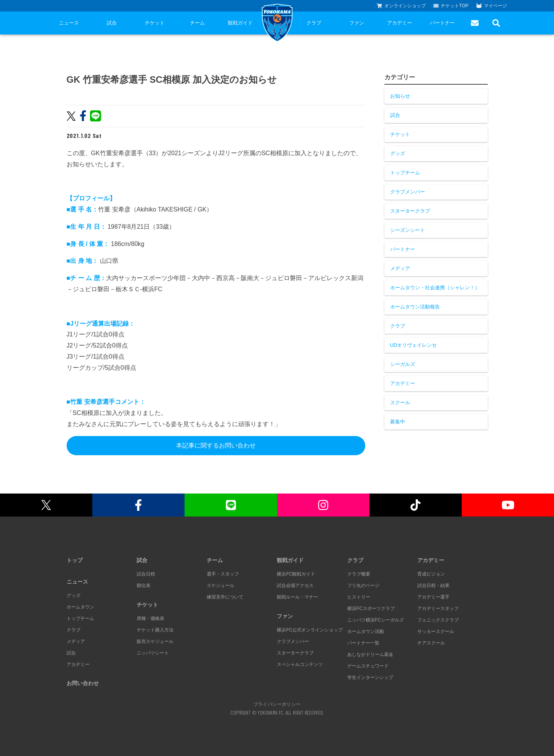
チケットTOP (451, 6)
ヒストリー (359, 597)
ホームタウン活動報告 (415, 307)
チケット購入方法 (155, 630)
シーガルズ (403, 364)
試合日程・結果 (433, 585)
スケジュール (221, 585)
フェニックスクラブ (438, 620)
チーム (197, 23)
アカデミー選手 (433, 597)
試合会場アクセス (295, 585)
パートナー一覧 (363, 643)
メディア (400, 268)
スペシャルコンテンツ (300, 664)
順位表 (144, 585)
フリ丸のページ (363, 585)
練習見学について (225, 597)
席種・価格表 (150, 618)
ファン (357, 23)
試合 (112, 23)
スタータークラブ (410, 211)
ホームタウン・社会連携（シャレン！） (435, 288)
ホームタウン (80, 607)
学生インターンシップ (370, 677)
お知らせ (400, 96)
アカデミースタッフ (438, 608)
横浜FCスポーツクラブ (371, 608)
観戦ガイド (240, 23)
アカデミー (400, 23)
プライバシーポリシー (277, 704)
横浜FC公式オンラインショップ (310, 630)
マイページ (492, 6)
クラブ (314, 23)
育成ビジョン (431, 574)
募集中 (398, 422)
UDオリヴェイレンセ (414, 345)
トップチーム (405, 173)
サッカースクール (436, 631)
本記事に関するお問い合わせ (216, 445)
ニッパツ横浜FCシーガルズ (376, 620)
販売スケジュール (155, 641)
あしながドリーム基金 (370, 654)
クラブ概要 (359, 574)
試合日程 (146, 574)
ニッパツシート (153, 653)
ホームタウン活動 (366, 631)
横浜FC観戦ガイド (296, 574)
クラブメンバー (408, 192)
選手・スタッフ (223, 574)
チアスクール (431, 643)
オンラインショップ (401, 6)
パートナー (442, 23)
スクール (400, 403)
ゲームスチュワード (368, 666)
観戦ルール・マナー (297, 597)
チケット (155, 23)
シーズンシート (408, 230)
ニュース (69, 23)
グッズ (398, 153)
